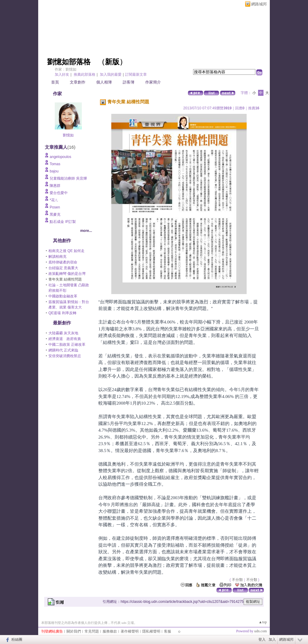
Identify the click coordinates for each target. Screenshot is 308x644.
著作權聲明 (130, 631)
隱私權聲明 (151, 631)
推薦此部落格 (85, 74)
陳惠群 (55, 186)
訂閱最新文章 (136, 74)
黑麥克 (55, 214)
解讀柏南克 (57, 257)
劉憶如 (68, 135)
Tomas (55, 164)
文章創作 (78, 82)
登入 (262, 639)
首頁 (55, 82)
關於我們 (74, 631)
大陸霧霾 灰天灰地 (63, 333)
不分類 (237, 580)
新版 (112, 62)
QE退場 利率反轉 (62, 313)
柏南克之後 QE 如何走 (66, 251)
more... (86, 231)
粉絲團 (17, 639)
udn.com (260, 631)
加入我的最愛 (111, 74)
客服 (168, 631)
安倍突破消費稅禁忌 (65, 356)
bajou (54, 171)
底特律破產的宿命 (63, 262)
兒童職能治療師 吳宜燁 (68, 178)
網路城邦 (259, 4)
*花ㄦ (54, 200)
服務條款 (110, 631)
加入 (272, 639)
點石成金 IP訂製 (63, 222)
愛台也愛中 (59, 193)
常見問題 (92, 631)
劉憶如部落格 (69, 62)
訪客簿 (129, 82)
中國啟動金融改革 (63, 296)
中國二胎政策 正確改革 (67, 345)
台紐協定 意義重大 (63, 268)
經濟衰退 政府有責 (65, 339)
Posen (55, 207)
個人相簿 (104, 82)
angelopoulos (60, 157)
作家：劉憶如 (66, 69)
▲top (263, 622)
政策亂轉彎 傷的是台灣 (67, 274)
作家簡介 (153, 82)
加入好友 (62, 74)
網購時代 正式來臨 (63, 350)
